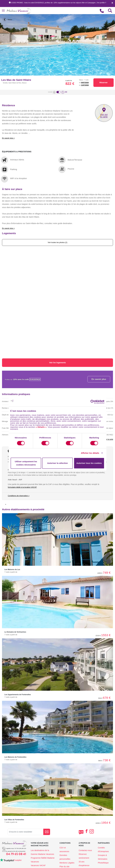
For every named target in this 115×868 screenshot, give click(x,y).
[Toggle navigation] (3, 11)
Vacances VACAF (38, 865)
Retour (7, 20)
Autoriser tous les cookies (89, 463)
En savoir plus (99, 379)
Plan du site (64, 867)
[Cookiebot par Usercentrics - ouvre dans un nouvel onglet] (95, 402)
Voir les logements (57, 363)
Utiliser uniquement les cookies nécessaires (26, 463)
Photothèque (103, 863)
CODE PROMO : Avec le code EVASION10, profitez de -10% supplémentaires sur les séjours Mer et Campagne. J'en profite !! (58, 3)
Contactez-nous (85, 850)
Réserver (104, 83)
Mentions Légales (67, 863)
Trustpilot (18, 860)
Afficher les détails (90, 453)
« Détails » (41, 427)
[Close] (112, 3)
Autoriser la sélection (58, 463)
